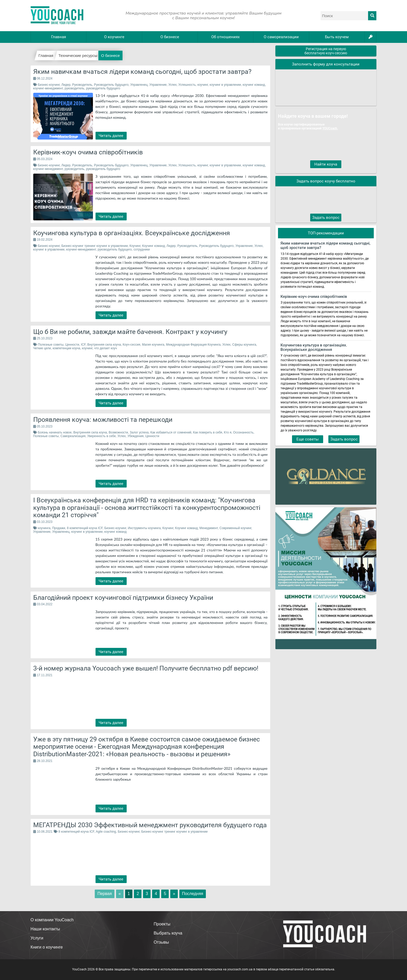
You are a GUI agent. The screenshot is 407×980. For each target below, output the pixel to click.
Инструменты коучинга (144, 528)
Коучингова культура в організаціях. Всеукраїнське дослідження (314, 347)
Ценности (72, 345)
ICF (83, 345)
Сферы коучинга (244, 345)
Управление (158, 85)
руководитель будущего (103, 88)
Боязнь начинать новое (55, 432)
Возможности (118, 432)
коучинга (44, 528)
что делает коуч (106, 348)
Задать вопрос (326, 218)
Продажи (59, 528)
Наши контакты (45, 929)
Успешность (187, 85)
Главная (59, 37)
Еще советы (308, 439)
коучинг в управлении (225, 85)
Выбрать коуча (168, 933)
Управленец (139, 85)
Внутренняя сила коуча (104, 345)
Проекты (162, 924)
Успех (173, 85)
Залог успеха (139, 432)
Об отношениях (225, 37)
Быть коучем (337, 37)
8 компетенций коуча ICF (85, 528)
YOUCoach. (330, 128)
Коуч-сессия (132, 345)
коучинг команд (254, 85)
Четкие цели (42, 348)
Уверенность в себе (101, 436)
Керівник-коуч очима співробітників (314, 297)
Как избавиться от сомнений (171, 432)
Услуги (37, 938)
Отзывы (161, 942)
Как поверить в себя (208, 432)
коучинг (202, 85)
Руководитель (82, 85)
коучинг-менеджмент (48, 88)
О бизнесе (170, 37)
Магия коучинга (153, 345)
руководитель (74, 88)
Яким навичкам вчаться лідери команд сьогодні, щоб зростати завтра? (325, 246)
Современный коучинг (235, 528)
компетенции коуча (66, 348)
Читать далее (111, 136)
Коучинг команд (153, 246)
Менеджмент (209, 528)
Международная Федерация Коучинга (193, 345)
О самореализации (281, 37)
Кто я (228, 432)
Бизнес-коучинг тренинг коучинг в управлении (94, 246)
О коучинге (114, 37)
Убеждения (135, 436)
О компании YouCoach (52, 920)
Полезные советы (51, 345)
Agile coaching (106, 832)
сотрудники (141, 249)
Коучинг (135, 246)
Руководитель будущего (111, 85)
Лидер (66, 85)
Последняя (193, 894)
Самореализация (73, 436)
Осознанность (243, 432)
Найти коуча (326, 164)
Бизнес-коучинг (49, 85)
